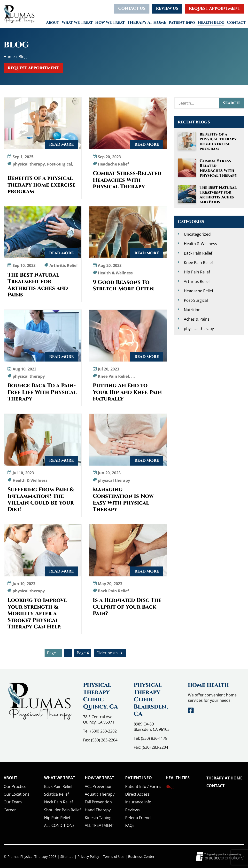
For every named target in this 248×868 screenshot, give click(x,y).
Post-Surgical (196, 300)
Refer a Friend (138, 818)
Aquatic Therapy (100, 794)
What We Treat (77, 23)
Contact (236, 23)
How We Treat (110, 23)
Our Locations (16, 794)
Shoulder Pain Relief (62, 810)
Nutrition (192, 310)
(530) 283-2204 (104, 740)
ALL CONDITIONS (59, 825)
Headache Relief (198, 291)
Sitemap (67, 857)
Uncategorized (197, 234)
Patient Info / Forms (143, 786)
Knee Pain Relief (198, 263)
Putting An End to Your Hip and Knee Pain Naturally (127, 392)
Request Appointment (215, 8)
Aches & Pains (197, 319)
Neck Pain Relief (58, 802)
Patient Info (182, 23)
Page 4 (83, 653)
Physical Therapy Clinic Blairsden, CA (151, 700)
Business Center (141, 857)
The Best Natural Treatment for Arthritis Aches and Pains (38, 285)
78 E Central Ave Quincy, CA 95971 (99, 719)
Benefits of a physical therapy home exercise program (42, 185)
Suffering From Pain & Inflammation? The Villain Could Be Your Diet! (41, 500)
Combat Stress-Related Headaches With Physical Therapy (127, 180)
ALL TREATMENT (99, 825)
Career (10, 810)
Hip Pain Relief (197, 272)
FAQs (130, 825)
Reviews (132, 810)
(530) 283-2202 (104, 731)
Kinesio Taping (98, 818)
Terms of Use (114, 857)
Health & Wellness (200, 244)
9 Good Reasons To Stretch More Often (123, 286)
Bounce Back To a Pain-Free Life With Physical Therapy (42, 392)
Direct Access (137, 794)
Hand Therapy (98, 810)
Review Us (167, 8)
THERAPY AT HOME (147, 23)
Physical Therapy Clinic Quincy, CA (101, 696)
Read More (61, 144)
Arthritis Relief (197, 281)
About (53, 23)
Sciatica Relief (56, 794)
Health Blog (211, 23)
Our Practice (15, 786)
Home (9, 57)
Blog (170, 786)
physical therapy (199, 329)
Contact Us (132, 8)
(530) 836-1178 (154, 738)
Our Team (13, 802)
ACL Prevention (99, 786)
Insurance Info (138, 802)
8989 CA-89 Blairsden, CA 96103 (152, 727)
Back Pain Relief (198, 253)
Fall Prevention (98, 802)
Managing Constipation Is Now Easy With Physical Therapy (123, 500)
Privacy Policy (88, 857)
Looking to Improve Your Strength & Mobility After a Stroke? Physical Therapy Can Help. (37, 614)
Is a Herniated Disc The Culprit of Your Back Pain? (127, 607)
